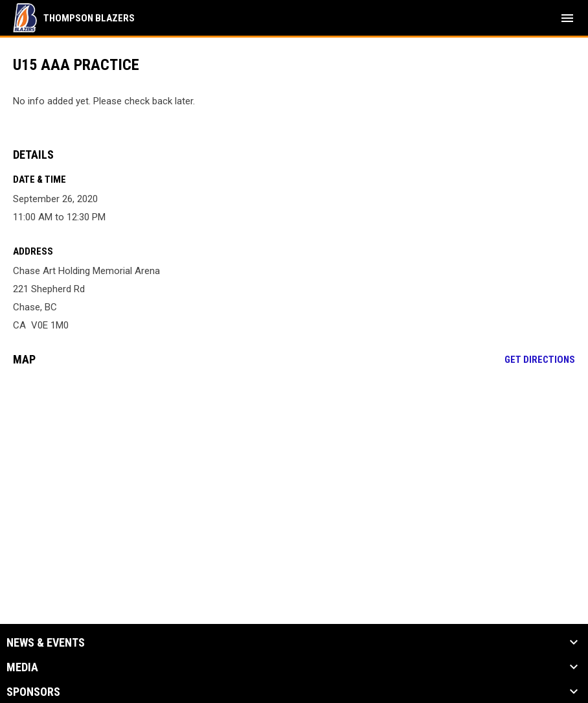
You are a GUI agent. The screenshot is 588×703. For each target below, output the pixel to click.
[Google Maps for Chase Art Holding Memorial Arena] (294, 476)
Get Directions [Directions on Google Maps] (540, 360)
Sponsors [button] (33, 692)
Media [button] (22, 667)
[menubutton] (567, 18)
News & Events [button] (46, 643)
